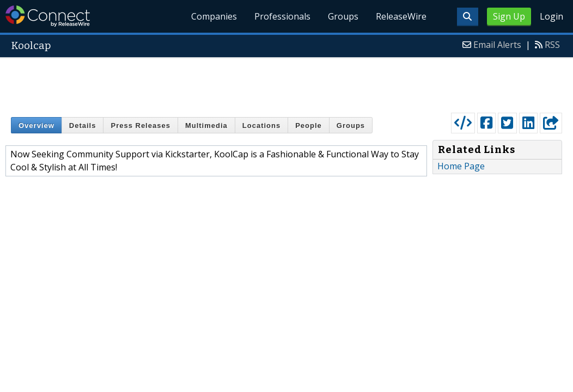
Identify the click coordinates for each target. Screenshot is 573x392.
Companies (214, 16)
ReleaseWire (401, 16)
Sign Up (509, 16)
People (309, 125)
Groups (343, 16)
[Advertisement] (286, 83)
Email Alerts (497, 45)
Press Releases (140, 125)
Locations (261, 125)
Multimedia (206, 125)
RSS (552, 45)
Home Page (461, 166)
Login (551, 16)
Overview (36, 125)
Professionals (282, 16)
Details (83, 125)
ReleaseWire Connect (48, 16)
